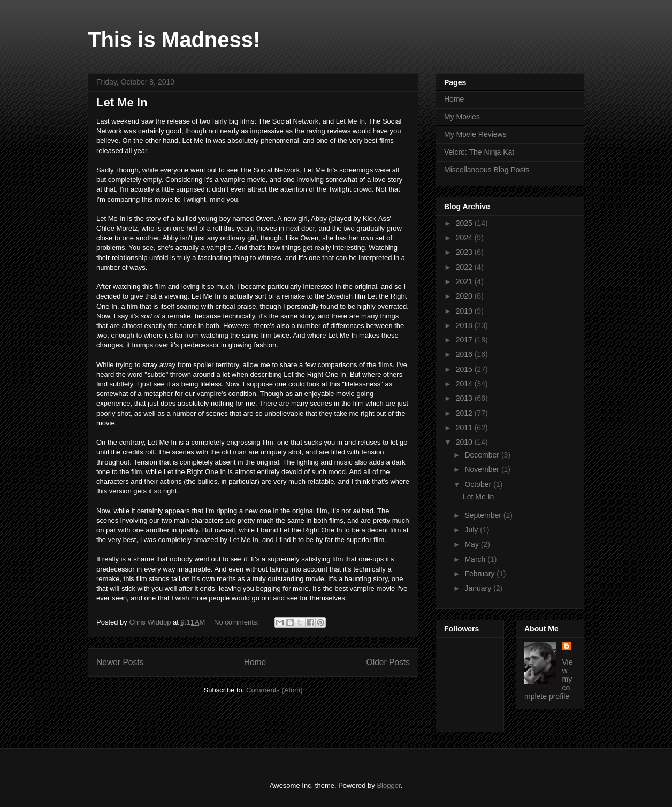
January (479, 588)
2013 (465, 398)
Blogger (388, 785)
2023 (465, 252)
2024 (465, 238)
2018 (465, 325)
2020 (465, 296)
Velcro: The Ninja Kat (479, 152)
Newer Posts (120, 662)
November (483, 469)
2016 (465, 354)
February (480, 574)
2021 (465, 281)
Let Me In (122, 102)
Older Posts (388, 662)
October (479, 484)
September (484, 515)
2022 (465, 267)
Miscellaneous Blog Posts (487, 170)
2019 (465, 311)
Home (255, 662)
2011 (465, 428)
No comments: (237, 622)
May (472, 544)
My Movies (462, 117)
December (483, 455)
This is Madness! (174, 40)
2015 (465, 369)
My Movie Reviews (475, 134)
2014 (465, 384)
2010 (465, 442)
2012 (465, 413)
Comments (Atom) (274, 690)
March (476, 559)
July (472, 530)
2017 (465, 340)
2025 (465, 223)
